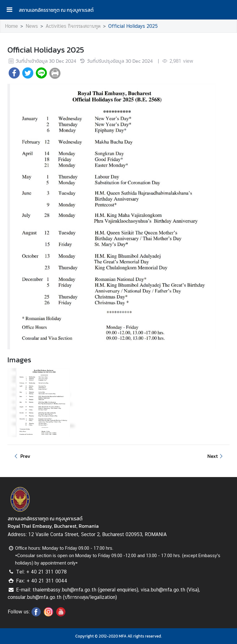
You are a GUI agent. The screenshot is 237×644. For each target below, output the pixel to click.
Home (11, 26)
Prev (21, 456)
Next (216, 456)
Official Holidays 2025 (133, 26)
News (32, 26)
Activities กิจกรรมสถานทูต (73, 26)
